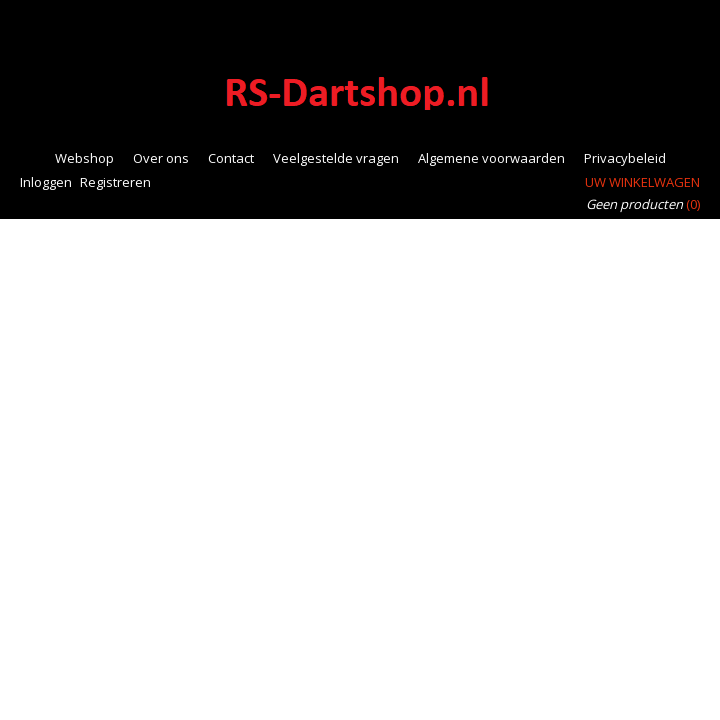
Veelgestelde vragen (336, 158)
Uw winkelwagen (642, 182)
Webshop (84, 158)
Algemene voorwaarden (491, 158)
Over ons (161, 158)
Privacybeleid (625, 158)
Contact (231, 158)
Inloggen (46, 182)
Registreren (115, 182)
